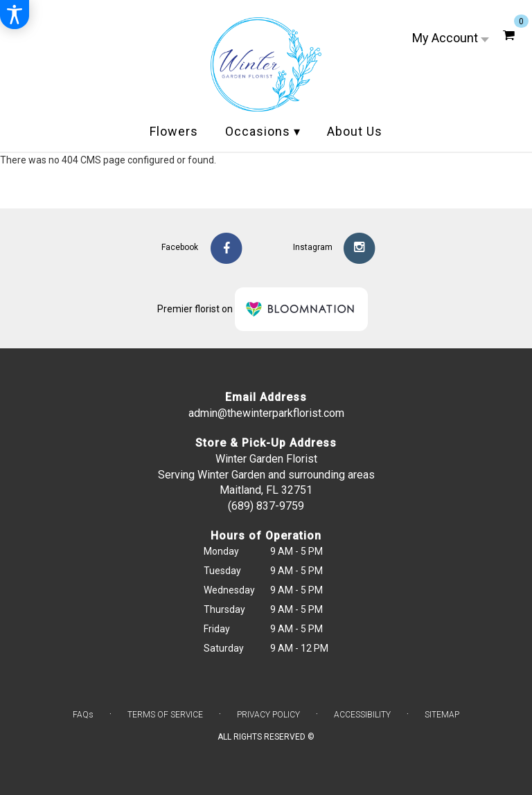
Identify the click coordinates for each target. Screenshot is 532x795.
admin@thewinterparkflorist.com (266, 413)
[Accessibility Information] (15, 15)
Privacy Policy (268, 715)
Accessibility (362, 715)
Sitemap (442, 715)
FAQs (83, 715)
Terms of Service (165, 715)
